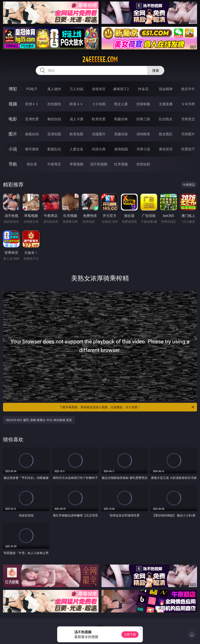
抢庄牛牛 (188, 89)
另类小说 (143, 149)
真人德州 (54, 89)
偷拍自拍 (54, 119)
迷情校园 (121, 149)
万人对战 (76, 89)
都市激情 (32, 149)
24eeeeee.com (100, 59)
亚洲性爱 (32, 119)
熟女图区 (166, 134)
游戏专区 (99, 89)
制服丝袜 (121, 119)
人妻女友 (76, 149)
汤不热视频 (99, 164)
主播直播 (166, 104)
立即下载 (130, 634)
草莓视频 (76, 164)
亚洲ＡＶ (32, 104)
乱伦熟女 (166, 119)
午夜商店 (54, 164)
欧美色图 (76, 134)
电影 (13, 119)
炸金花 (143, 89)
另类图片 (188, 134)
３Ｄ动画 (99, 104)
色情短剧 (143, 164)
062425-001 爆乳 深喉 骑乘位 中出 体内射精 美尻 (39, 420)
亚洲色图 (54, 134)
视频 (13, 104)
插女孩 (32, 164)
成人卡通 (76, 119)
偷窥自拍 (32, 134)
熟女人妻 (121, 104)
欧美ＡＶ (76, 104)
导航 (13, 164)
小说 (13, 149)
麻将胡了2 (121, 89)
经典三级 (143, 119)
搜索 (156, 70)
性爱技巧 (188, 149)
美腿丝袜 (121, 134)
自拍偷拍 (54, 104)
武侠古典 (99, 149)
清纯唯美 (143, 134)
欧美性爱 (99, 119)
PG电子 (32, 89)
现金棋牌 (166, 89)
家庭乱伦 (54, 149)
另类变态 (188, 119)
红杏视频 (121, 164)
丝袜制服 (143, 104)
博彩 (13, 89)
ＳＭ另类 (188, 104)
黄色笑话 (166, 149)
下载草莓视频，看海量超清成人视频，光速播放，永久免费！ (127, 407)
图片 (13, 134)
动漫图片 (99, 134)
